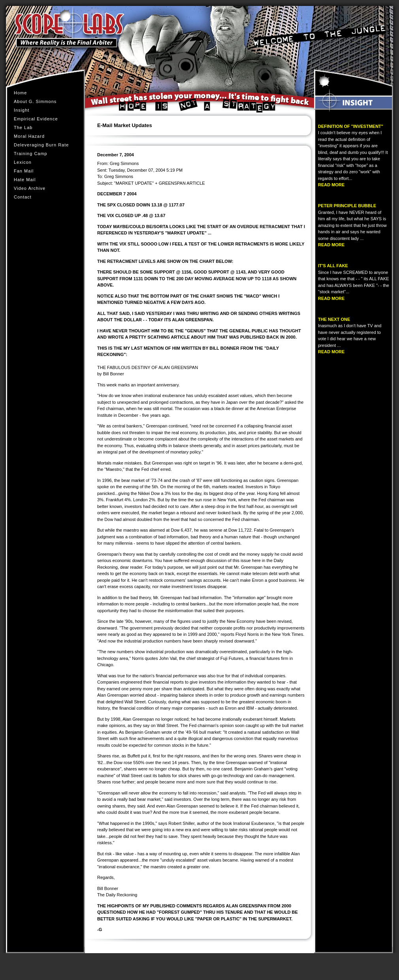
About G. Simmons (35, 101)
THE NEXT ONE (334, 319)
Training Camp (32, 154)
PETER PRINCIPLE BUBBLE (347, 206)
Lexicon (23, 162)
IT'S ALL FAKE (333, 266)
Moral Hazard (31, 136)
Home (20, 93)
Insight (22, 110)
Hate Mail (25, 180)
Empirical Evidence (38, 119)
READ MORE (331, 185)
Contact (23, 197)
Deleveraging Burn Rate (41, 145)
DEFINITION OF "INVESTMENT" (351, 126)
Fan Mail (24, 171)
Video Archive (30, 188)
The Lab (23, 127)
